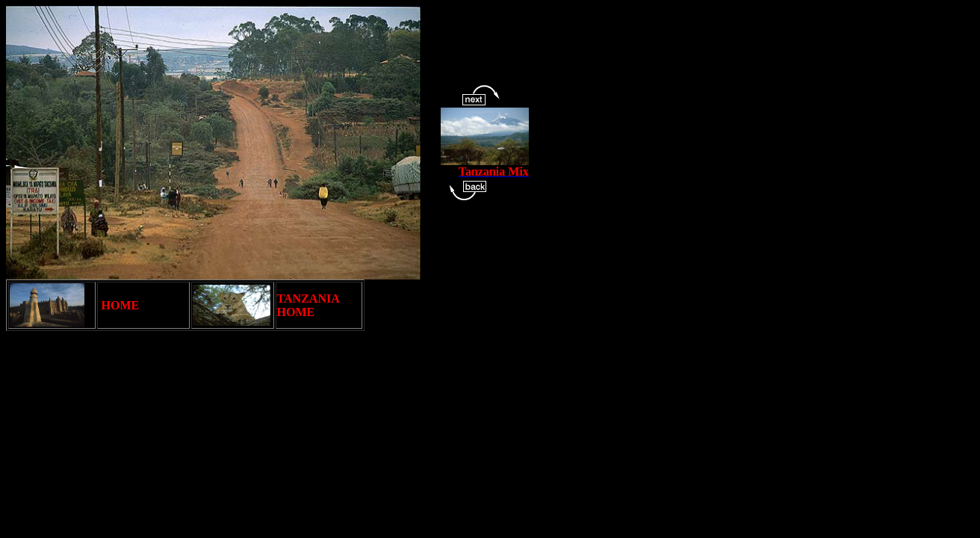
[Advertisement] (278, 376)
